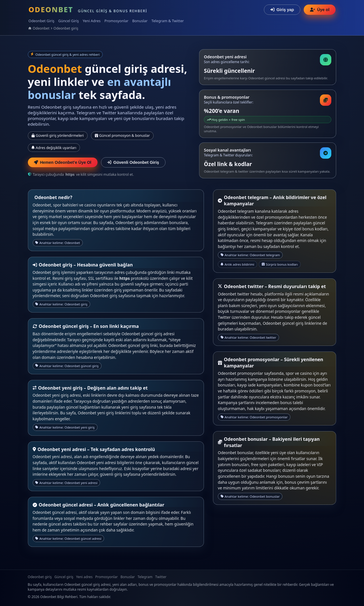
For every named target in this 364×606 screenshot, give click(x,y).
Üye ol (320, 10)
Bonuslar (140, 21)
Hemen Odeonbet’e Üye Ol (63, 162)
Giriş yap (282, 10)
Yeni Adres (92, 21)
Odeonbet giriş (66, 28)
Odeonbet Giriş (41, 21)
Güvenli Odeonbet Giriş (133, 162)
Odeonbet (41, 28)
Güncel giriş (64, 577)
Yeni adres (84, 577)
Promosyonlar (116, 21)
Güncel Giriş (69, 21)
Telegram (145, 577)
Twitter (161, 577)
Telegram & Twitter (167, 21)
